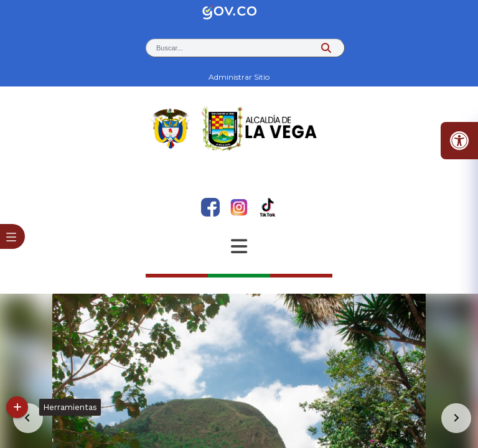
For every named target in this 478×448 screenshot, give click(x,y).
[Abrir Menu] (239, 246)
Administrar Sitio (239, 77)
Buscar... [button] (170, 48)
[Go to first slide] (456, 418)
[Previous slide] (28, 418)
